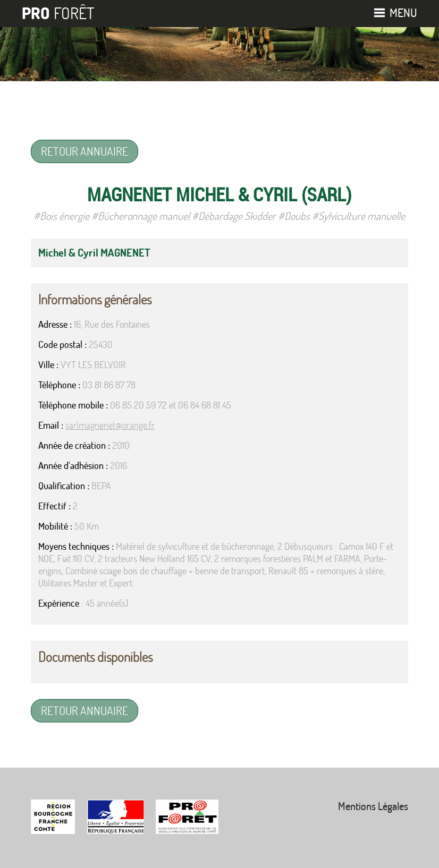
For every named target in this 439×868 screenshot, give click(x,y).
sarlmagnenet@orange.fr (110, 425)
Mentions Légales (373, 806)
